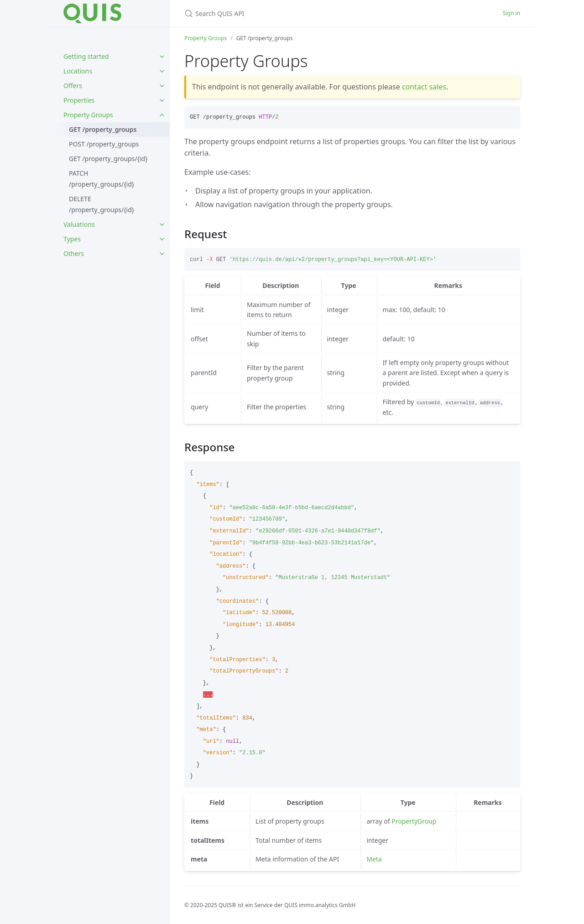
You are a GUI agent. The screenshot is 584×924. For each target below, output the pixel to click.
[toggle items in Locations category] (162, 71)
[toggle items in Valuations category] (162, 224)
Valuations (79, 224)
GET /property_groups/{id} (108, 159)
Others (74, 253)
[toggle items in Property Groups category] (162, 115)
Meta (374, 859)
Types (72, 239)
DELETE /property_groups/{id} (102, 204)
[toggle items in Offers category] (162, 86)
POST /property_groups (104, 144)
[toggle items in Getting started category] (162, 57)
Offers (73, 86)
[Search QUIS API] (292, 13)
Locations (78, 71)
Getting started (86, 56)
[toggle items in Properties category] (162, 100)
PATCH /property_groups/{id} (102, 179)
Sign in (511, 13)
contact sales (424, 87)
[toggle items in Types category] (162, 239)
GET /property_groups (103, 129)
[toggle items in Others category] (162, 254)
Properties (79, 100)
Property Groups (88, 115)
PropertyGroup (414, 821)
